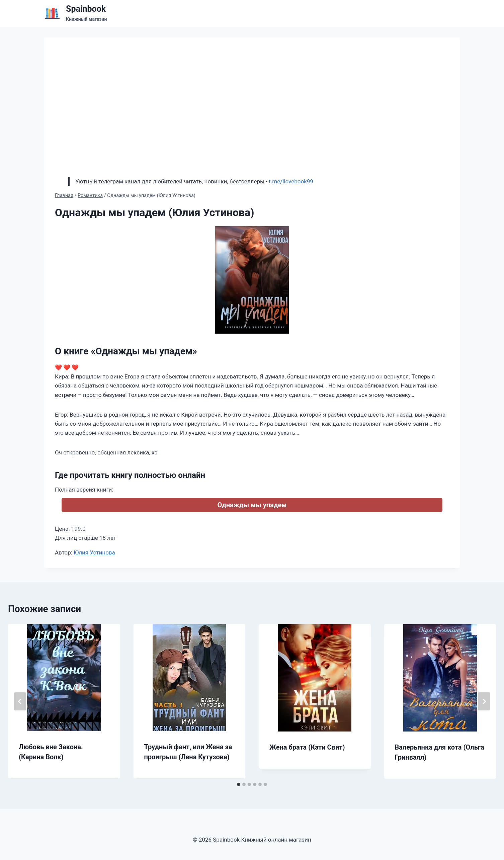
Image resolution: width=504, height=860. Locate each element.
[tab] (239, 784)
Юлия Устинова (94, 552)
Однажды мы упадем (252, 505)
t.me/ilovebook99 (291, 181)
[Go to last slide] (20, 701)
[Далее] (484, 701)
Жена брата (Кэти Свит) (307, 747)
